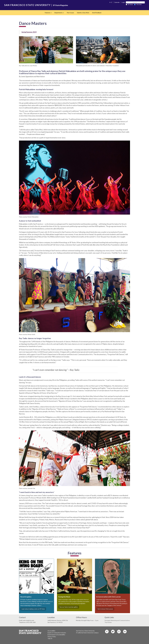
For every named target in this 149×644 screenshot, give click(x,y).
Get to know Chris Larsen (105, 609)
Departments (60, 13)
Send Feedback (97, 13)
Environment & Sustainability (56, 635)
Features (49, 13)
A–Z (111, 2)
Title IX (50, 638)
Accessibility (51, 631)
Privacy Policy (52, 637)
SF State (129, 4)
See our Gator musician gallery (69, 607)
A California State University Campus (87, 633)
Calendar (117, 2)
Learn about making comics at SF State (33, 609)
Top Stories (108, 622)
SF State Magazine (60, 5)
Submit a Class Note (83, 13)
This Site (138, 4)
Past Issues (70, 13)
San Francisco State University (85, 631)
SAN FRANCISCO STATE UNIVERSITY (27, 5)
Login (123, 2)
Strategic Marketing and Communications (117, 620)
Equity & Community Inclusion (57, 633)
